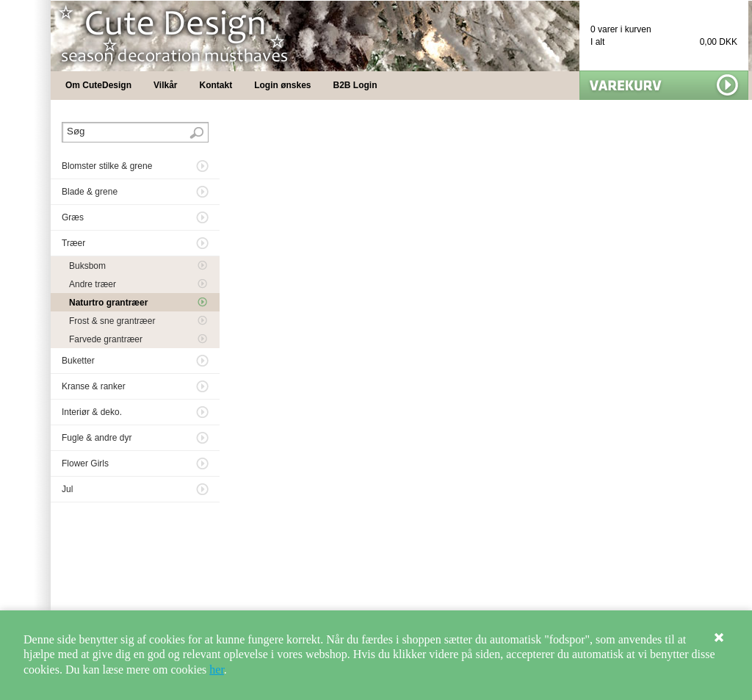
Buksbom (87, 266)
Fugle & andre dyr (97, 438)
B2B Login (355, 85)
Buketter (78, 361)
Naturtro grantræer (108, 303)
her (217, 670)
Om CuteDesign (98, 85)
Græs (73, 217)
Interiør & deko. (92, 412)
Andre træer (93, 284)
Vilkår (165, 85)
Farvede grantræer (106, 339)
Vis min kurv (664, 85)
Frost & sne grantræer (112, 321)
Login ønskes (282, 85)
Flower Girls (85, 463)
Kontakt (216, 85)
